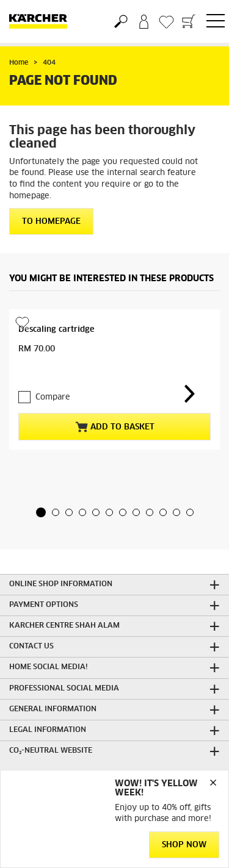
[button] (41, 512)
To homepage (51, 222)
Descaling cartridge (56, 330)
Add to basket (115, 427)
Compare (53, 397)
